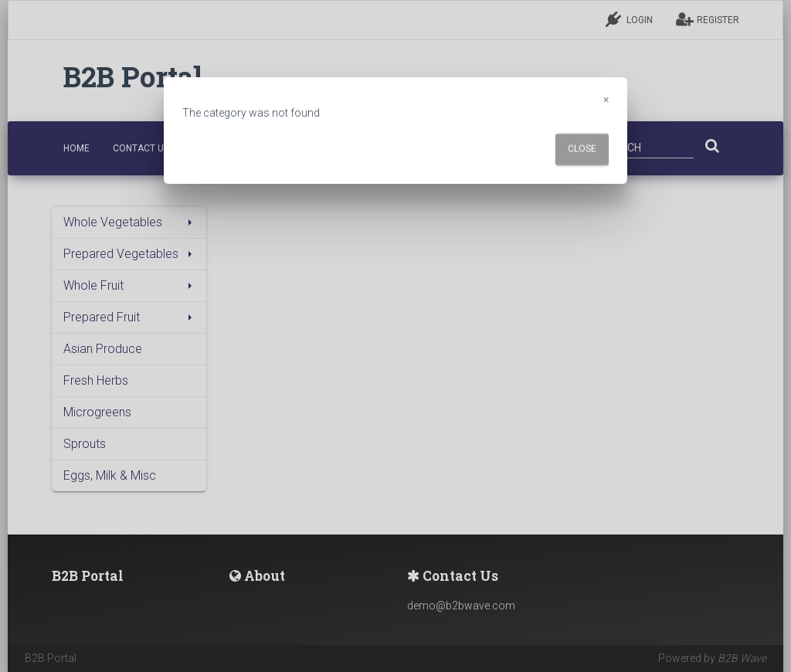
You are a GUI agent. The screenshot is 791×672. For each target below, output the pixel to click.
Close (582, 149)
